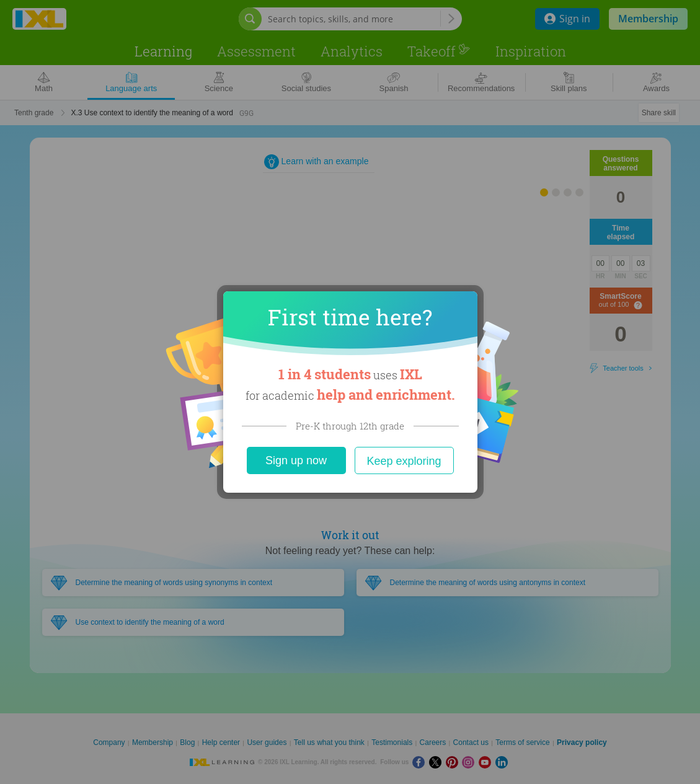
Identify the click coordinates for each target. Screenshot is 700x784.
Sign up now (296, 460)
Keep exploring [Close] (404, 461)
